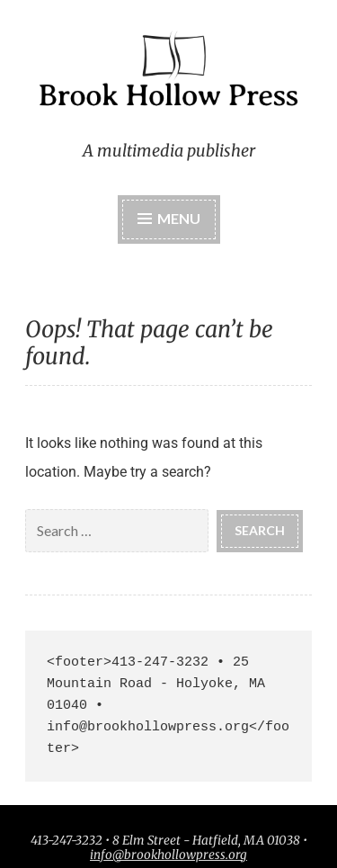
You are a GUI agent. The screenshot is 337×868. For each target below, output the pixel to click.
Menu (179, 218)
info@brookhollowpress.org (168, 855)
